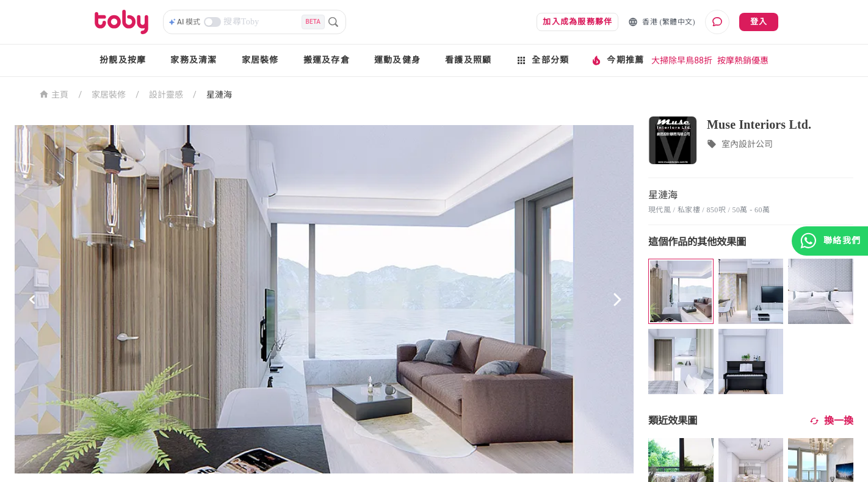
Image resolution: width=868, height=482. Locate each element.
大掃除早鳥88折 (682, 60)
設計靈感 (166, 95)
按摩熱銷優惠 (743, 60)
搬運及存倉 (327, 60)
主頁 (54, 94)
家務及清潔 (193, 60)
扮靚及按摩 (123, 60)
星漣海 (219, 95)
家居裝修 (260, 60)
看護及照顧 (468, 60)
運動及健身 (397, 60)
